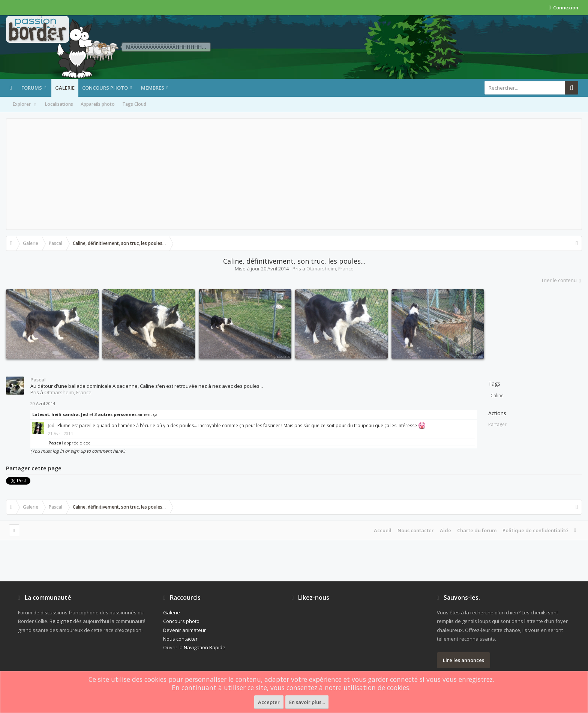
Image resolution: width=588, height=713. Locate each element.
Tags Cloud (134, 104)
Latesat (41, 414)
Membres (153, 88)
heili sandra (65, 414)
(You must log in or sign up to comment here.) (78, 451)
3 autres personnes (115, 414)
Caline (497, 396)
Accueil (383, 530)
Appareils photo (98, 104)
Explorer (25, 105)
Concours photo (105, 88)
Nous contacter (416, 530)
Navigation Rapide (205, 647)
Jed (85, 414)
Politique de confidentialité (535, 530)
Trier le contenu (562, 280)
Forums (32, 88)
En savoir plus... (307, 702)
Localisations (59, 104)
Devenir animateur (184, 630)
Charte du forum (477, 530)
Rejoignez (61, 621)
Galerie (65, 88)
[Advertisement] (294, 174)
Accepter (269, 702)
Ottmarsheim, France (330, 269)
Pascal (38, 380)
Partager (497, 424)
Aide (445, 530)
